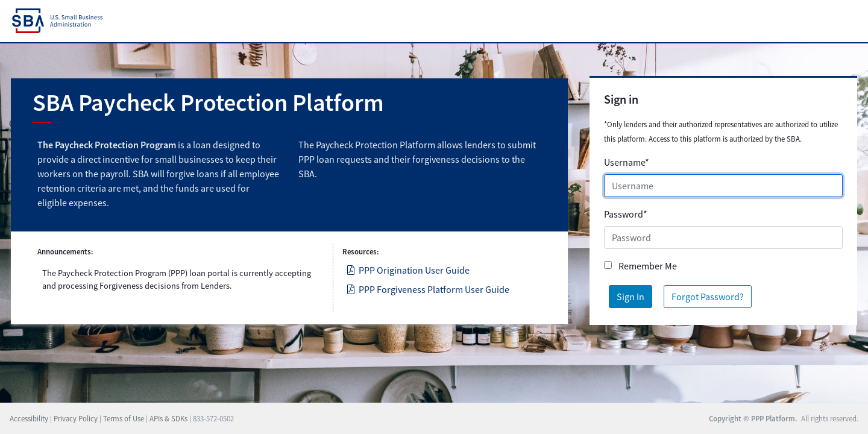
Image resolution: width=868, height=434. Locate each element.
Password (626, 214)
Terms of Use (124, 418)
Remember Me (648, 266)
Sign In (631, 297)
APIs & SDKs (168, 418)
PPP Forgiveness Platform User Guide (428, 289)
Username (627, 162)
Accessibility (29, 418)
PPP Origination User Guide (408, 270)
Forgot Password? (708, 297)
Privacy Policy (76, 418)
